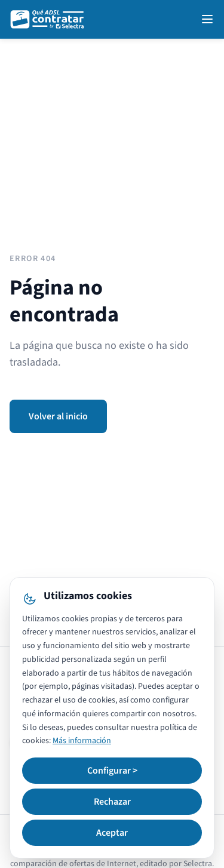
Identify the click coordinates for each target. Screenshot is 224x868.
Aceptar (112, 833)
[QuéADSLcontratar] (48, 19)
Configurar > (112, 771)
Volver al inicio (58, 416)
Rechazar (112, 802)
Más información (82, 741)
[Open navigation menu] (207, 19)
